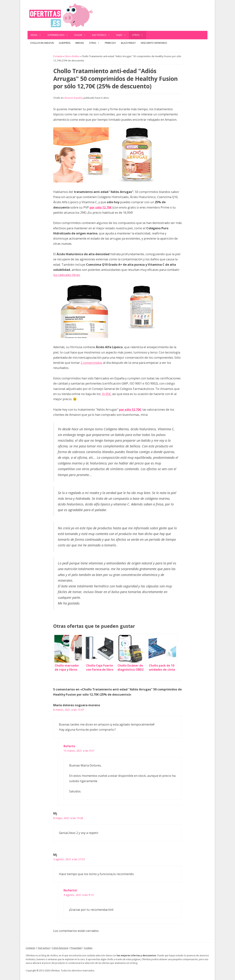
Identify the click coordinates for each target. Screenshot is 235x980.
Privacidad (76, 948)
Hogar (82, 35)
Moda (37, 35)
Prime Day (110, 43)
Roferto (69, 746)
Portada (58, 56)
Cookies (88, 948)
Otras (96, 43)
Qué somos (44, 948)
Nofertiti (70, 890)
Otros (139, 35)
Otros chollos (72, 56)
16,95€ (106, 394)
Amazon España (73, 98)
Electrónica (103, 35)
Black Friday (128, 43)
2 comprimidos (91, 363)
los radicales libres (67, 275)
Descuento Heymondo (154, 43)
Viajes (122, 35)
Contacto (30, 948)
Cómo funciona (60, 948)
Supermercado (59, 35)
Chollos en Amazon (42, 43)
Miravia (80, 43)
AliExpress (65, 43)
